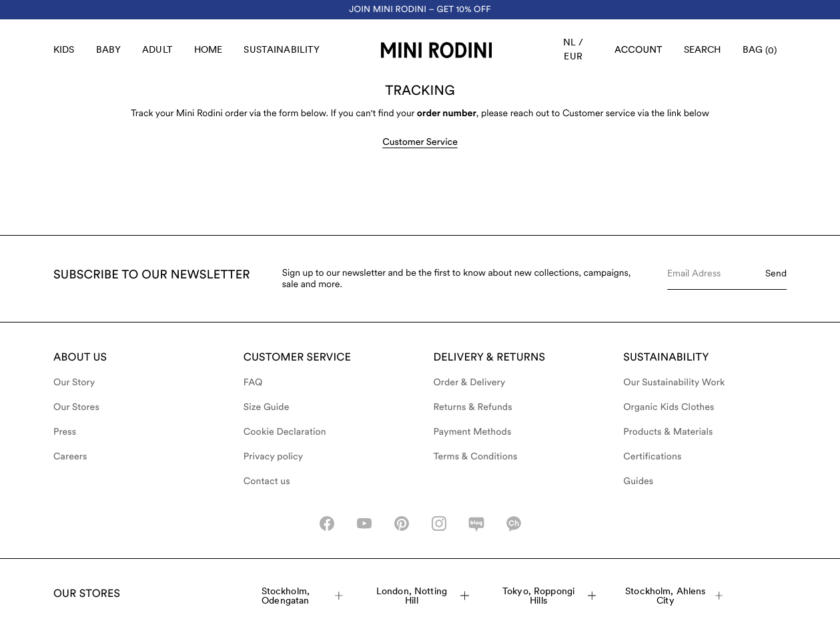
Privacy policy (274, 457)
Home (208, 49)
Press (65, 432)
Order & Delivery (470, 383)
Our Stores (76, 407)
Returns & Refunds (473, 407)
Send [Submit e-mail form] (776, 273)
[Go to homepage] (436, 50)
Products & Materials (668, 432)
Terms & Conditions (476, 457)
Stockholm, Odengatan (302, 596)
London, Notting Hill (423, 596)
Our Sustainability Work (674, 383)
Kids (64, 49)
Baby (109, 49)
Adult (157, 49)
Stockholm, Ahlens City (674, 596)
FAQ (253, 383)
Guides (638, 481)
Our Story (74, 383)
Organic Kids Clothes (669, 407)
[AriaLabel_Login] (639, 50)
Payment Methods (473, 432)
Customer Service (420, 142)
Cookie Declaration (285, 432)
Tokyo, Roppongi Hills (549, 596)
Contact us (267, 481)
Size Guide (267, 407)
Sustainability (282, 49)
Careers (70, 457)
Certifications (652, 457)
